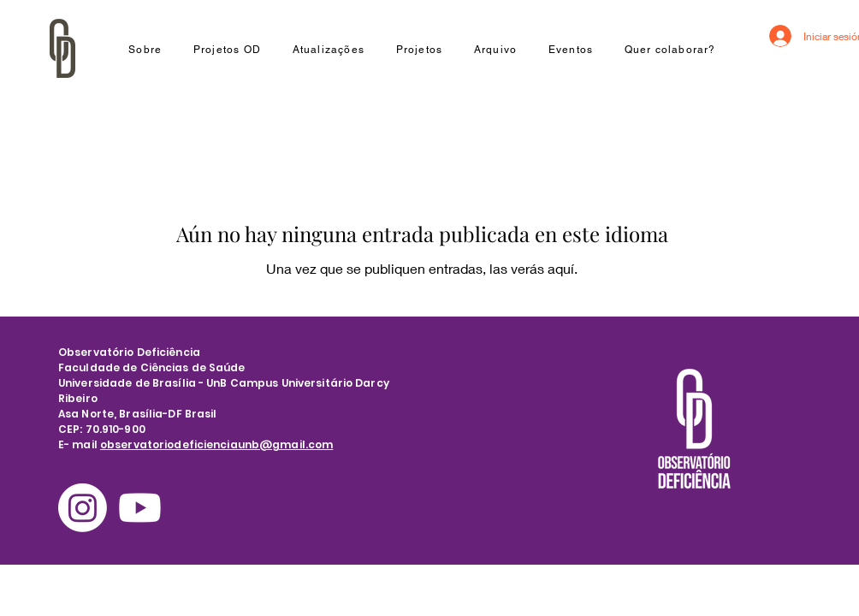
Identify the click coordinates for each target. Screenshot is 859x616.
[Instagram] (83, 508)
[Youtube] (140, 508)
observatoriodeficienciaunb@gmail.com (216, 444)
